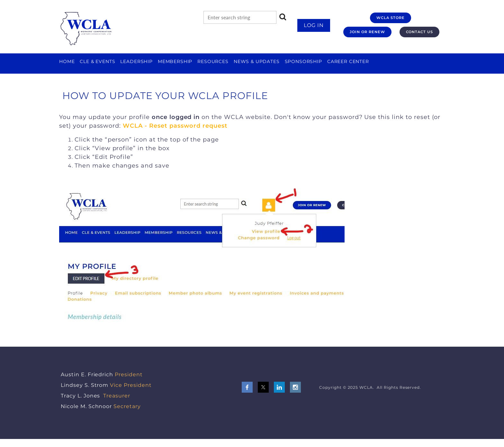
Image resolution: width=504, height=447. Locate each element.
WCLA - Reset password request (175, 126)
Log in (314, 25)
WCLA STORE (391, 18)
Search (283, 17)
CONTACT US (420, 32)
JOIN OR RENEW (367, 32)
